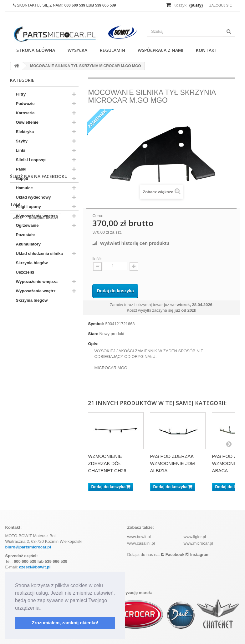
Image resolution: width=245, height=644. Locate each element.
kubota (38, 368)
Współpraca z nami (161, 50)
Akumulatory (28, 244)
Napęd (22, 178)
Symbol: (96, 324)
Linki (21, 150)
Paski (21, 169)
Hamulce (24, 188)
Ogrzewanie (27, 225)
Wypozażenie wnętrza (37, 282)
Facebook (173, 555)
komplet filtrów (43, 359)
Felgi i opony (28, 207)
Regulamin (112, 50)
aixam (19, 368)
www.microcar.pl (198, 543)
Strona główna (36, 50)
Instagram (198, 555)
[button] (43, 608)
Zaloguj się (221, 5)
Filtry (21, 94)
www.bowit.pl (139, 537)
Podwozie (25, 104)
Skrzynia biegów (32, 300)
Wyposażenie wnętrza (37, 216)
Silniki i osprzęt (31, 160)
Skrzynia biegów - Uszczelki (33, 268)
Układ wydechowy (33, 197)
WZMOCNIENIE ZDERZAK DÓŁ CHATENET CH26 (107, 463)
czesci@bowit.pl (35, 567)
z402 (18, 359)
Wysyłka (77, 50)
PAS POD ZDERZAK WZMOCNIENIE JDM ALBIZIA (172, 463)
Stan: (93, 334)
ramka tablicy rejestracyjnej (40, 378)
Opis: (93, 344)
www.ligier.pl (195, 537)
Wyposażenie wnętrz (36, 291)
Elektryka (25, 132)
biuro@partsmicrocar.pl (28, 547)
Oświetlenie (27, 122)
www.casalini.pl (141, 543)
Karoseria (25, 113)
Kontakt (207, 50)
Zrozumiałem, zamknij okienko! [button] (65, 623)
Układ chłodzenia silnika (39, 253)
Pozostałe (26, 235)
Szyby (22, 141)
